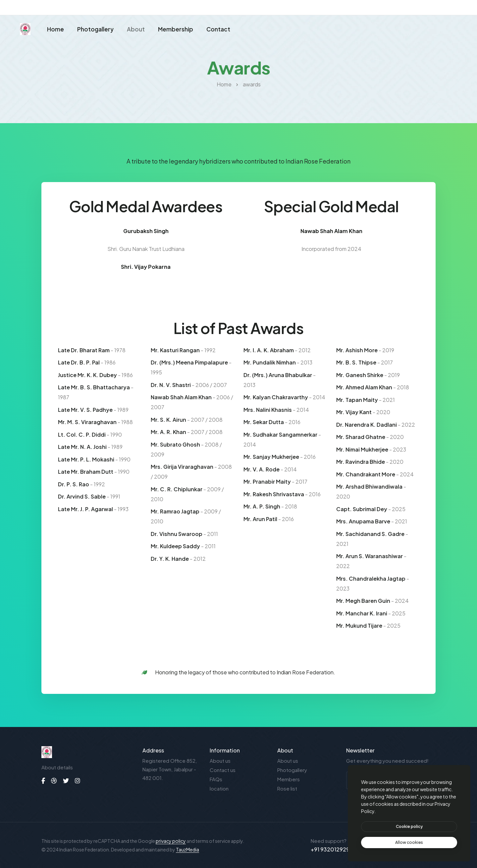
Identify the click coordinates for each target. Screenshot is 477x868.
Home (55, 31)
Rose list (287, 788)
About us (220, 761)
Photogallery (95, 31)
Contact (218, 31)
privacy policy (171, 841)
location (219, 788)
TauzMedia (187, 849)
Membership (176, 31)
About (136, 31)
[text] (409, 843)
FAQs (216, 779)
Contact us (223, 770)
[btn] (409, 827)
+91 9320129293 (332, 849)
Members (289, 779)
